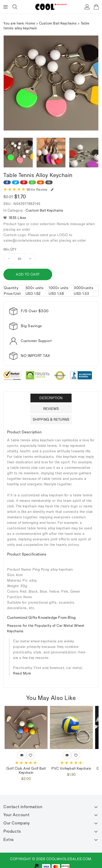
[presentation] (5, 153)
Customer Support (36, 341)
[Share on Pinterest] (24, 182)
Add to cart (28, 274)
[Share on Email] (49, 182)
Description (51, 393)
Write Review (40, 189)
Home (30, 23)
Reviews (51, 404)
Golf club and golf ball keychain (26, 766)
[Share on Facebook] (7, 182)
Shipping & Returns (51, 415)
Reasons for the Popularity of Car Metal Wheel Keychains (46, 623)
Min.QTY (10, 249)
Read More (22, 668)
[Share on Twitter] (16, 182)
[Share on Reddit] (40, 182)
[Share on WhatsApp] (32, 182)
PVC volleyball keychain (71, 764)
